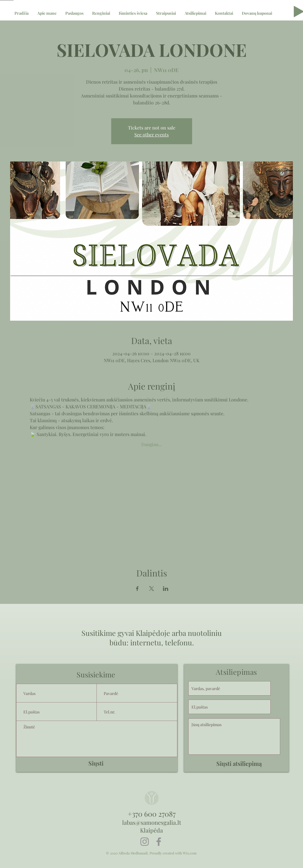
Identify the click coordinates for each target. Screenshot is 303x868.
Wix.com (190, 853)
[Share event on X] (151, 589)
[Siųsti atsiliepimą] (239, 763)
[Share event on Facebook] (137, 589)
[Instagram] (145, 842)
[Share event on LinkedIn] (166, 589)
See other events (151, 135)
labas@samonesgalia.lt (152, 822)
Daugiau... (151, 444)
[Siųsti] (96, 763)
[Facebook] (159, 842)
